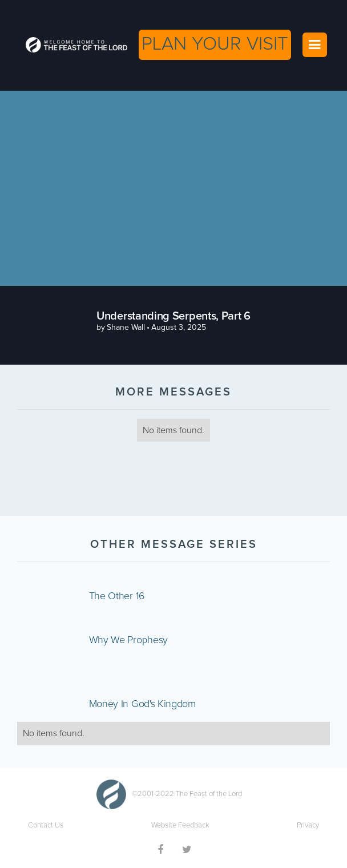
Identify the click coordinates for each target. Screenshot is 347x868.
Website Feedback (180, 825)
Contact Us (46, 825)
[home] (74, 45)
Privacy (308, 825)
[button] (315, 45)
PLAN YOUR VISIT (215, 44)
